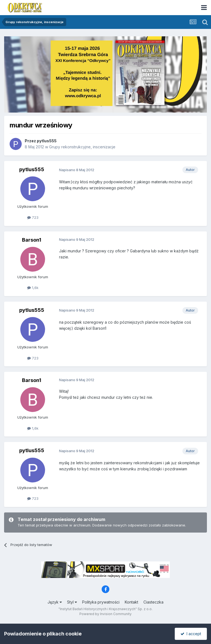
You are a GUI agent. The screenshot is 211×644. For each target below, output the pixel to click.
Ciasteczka (153, 602)
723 (33, 217)
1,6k (33, 288)
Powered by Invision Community (105, 614)
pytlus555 (47, 141)
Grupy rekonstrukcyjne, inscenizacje (82, 147)
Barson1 (32, 240)
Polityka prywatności (101, 602)
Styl (72, 602)
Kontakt (131, 602)
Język (55, 602)
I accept (191, 634)
